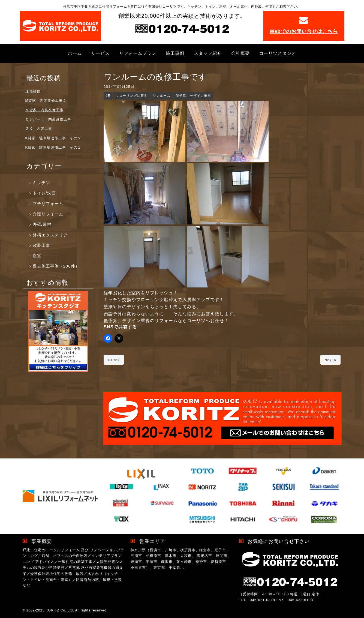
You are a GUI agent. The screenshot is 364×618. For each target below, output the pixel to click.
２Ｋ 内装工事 (39, 129)
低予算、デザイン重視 (193, 96)
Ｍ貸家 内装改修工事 (44, 110)
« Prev (114, 360)
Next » (330, 360)
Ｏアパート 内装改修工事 (48, 119)
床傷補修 (33, 91)
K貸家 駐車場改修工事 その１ (53, 147)
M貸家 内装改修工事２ (46, 100)
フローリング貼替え (132, 96)
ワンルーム (162, 96)
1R (108, 96)
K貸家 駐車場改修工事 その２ (53, 138)
